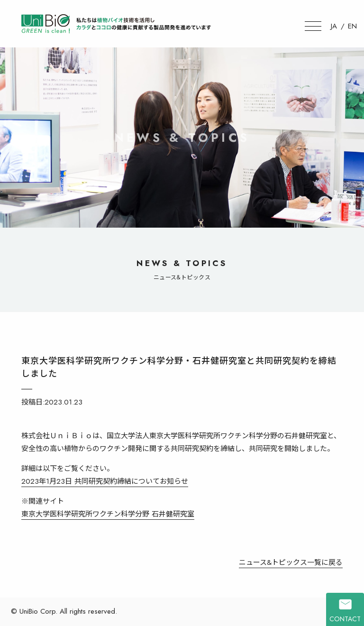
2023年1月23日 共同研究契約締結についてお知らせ (105, 481)
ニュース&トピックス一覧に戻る (291, 562)
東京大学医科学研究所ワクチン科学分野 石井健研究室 (108, 514)
